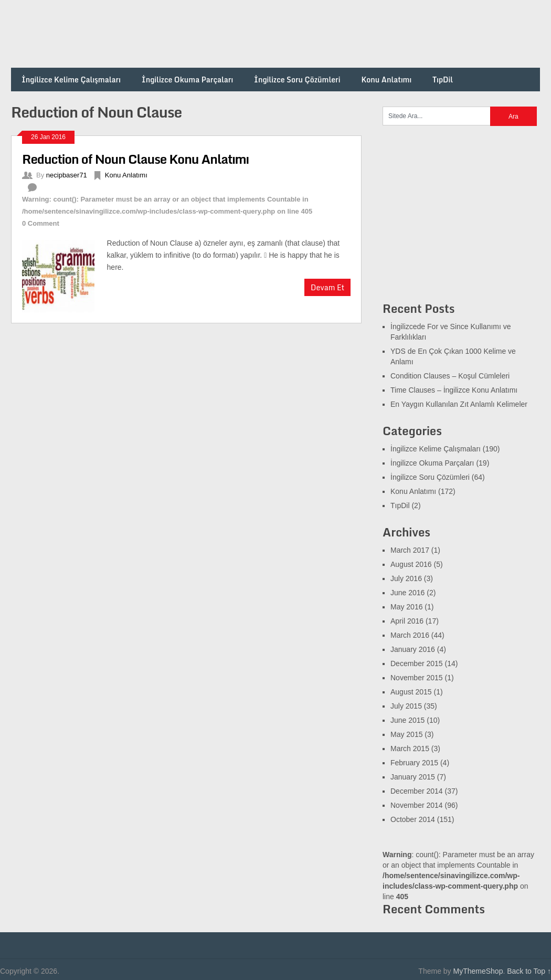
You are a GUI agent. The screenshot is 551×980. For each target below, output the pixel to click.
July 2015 (406, 706)
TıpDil (443, 80)
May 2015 (406, 734)
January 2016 (413, 649)
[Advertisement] (349, 34)
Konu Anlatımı (386, 80)
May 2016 (406, 607)
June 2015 (407, 720)
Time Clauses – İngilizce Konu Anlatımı (454, 390)
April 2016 (407, 621)
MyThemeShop (478, 971)
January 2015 (413, 777)
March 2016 (410, 635)
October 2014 (413, 819)
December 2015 (417, 663)
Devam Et (327, 287)
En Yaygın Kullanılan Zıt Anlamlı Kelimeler (459, 404)
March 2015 (410, 749)
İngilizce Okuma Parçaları (187, 80)
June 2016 (407, 593)
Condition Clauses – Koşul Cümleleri (450, 376)
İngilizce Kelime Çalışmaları (71, 80)
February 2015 (414, 763)
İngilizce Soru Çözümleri (297, 80)
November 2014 (417, 805)
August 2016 (411, 564)
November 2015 (417, 678)
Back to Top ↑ (529, 971)
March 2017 (410, 550)
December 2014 (417, 791)
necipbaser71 (67, 175)
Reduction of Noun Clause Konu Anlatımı (135, 159)
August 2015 (411, 692)
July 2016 (406, 578)
